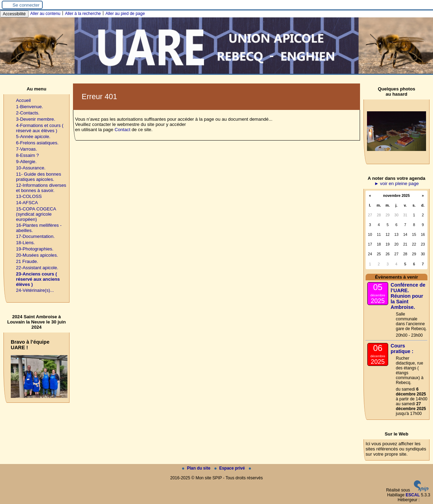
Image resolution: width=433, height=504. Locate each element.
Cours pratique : (402, 349)
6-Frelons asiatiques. (37, 143)
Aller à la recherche (83, 14)
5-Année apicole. (33, 137)
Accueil (23, 100)
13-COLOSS (29, 196)
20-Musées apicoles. (37, 255)
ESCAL (413, 495)
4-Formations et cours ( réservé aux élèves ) (40, 128)
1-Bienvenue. (30, 107)
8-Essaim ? (27, 155)
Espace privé (230, 468)
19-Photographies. (35, 249)
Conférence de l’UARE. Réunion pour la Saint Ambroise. (408, 296)
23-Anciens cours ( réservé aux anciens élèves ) (38, 279)
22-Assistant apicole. (37, 268)
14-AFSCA (27, 203)
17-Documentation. (35, 236)
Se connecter (26, 5)
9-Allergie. (26, 162)
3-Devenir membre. (36, 119)
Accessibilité (14, 14)
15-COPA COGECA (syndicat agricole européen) (36, 214)
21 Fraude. (27, 261)
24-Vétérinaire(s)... (35, 290)
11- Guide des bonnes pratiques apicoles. (39, 177)
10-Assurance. (31, 168)
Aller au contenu (45, 14)
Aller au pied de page (125, 14)
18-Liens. (25, 243)
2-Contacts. (28, 113)
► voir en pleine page (397, 183)
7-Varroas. (27, 149)
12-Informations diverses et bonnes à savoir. (41, 188)
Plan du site (197, 468)
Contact (122, 130)
